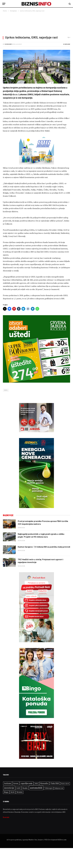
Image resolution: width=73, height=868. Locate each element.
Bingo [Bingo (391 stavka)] (6, 792)
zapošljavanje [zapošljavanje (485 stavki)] (27, 783)
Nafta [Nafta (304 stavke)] (36, 783)
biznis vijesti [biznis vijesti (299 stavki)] (65, 783)
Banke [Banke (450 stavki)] (25, 788)
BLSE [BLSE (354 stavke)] (13, 792)
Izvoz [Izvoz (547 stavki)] (16, 783)
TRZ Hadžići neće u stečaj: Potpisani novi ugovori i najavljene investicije (41, 561)
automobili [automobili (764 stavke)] (36, 788)
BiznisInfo (9, 44)
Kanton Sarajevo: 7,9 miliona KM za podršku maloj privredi (44, 547)
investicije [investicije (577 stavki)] (9, 788)
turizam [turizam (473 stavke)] (8, 783)
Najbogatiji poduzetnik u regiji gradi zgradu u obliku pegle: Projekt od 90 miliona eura (41, 535)
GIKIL (6, 390)
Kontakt (6, 817)
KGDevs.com (62, 840)
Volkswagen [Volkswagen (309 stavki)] (49, 788)
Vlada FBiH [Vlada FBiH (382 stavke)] (55, 783)
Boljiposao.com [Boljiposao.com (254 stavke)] (59, 788)
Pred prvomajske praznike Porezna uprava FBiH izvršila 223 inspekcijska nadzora (43, 523)
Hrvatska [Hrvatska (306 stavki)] (20, 792)
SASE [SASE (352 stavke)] (18, 788)
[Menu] (4, 4)
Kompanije (67, 44)
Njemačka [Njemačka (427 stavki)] (44, 783)
